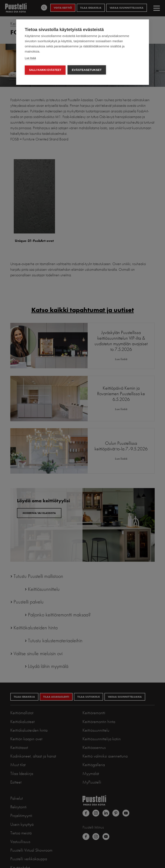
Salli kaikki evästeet (45, 70)
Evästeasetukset (87, 70)
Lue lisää (30, 58)
